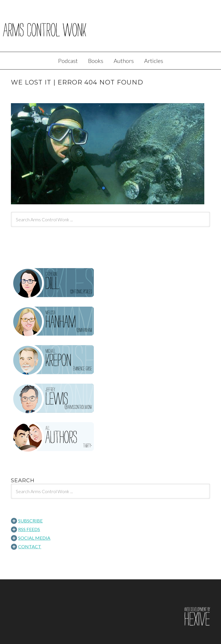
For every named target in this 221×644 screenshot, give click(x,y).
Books (96, 61)
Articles (154, 61)
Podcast (68, 61)
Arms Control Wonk (110, 30)
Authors (124, 61)
